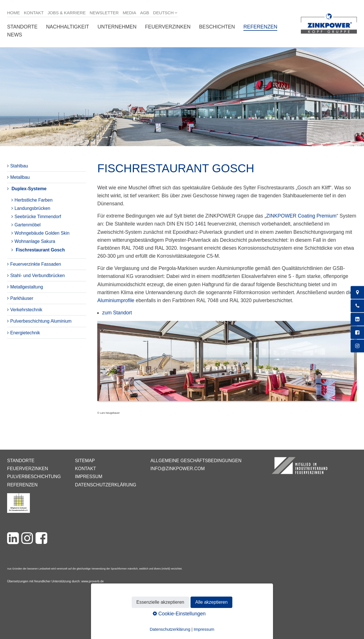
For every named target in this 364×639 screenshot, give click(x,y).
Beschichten (217, 27)
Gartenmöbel (28, 225)
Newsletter (104, 13)
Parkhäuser (22, 298)
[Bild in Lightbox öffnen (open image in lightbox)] (227, 364)
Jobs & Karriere (67, 13)
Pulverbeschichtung (34, 477)
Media (129, 13)
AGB (145, 13)
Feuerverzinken (168, 27)
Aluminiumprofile (116, 300)
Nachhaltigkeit (68, 27)
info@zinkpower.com (178, 469)
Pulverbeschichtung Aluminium (41, 321)
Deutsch (163, 13)
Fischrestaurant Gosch (40, 250)
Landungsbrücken (32, 208)
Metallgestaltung (27, 287)
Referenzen (260, 27)
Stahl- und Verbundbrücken (38, 276)
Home (14, 13)
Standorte (22, 27)
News (15, 35)
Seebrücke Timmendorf (38, 217)
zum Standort (117, 313)
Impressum (89, 477)
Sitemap (85, 461)
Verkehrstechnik (26, 310)
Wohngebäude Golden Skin (42, 233)
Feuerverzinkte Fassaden (36, 264)
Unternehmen (117, 27)
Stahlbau (19, 166)
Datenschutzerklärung (106, 485)
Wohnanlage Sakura (35, 241)
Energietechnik (25, 333)
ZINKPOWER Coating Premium (301, 216)
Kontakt (34, 13)
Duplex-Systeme (29, 189)
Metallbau (20, 177)
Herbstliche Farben (34, 200)
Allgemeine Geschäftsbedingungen (196, 461)
